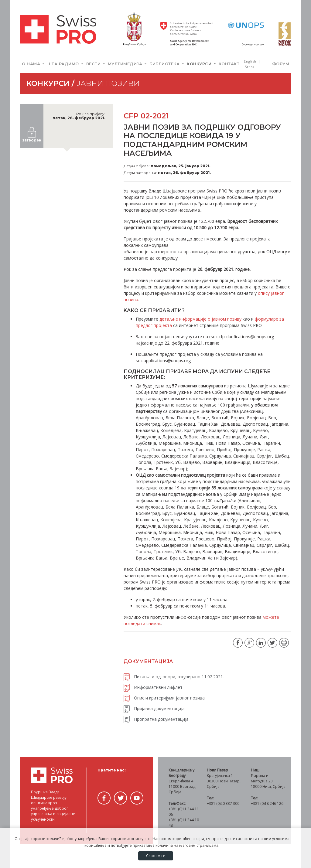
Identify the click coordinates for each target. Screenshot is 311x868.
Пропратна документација (156, 719)
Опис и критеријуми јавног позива (164, 698)
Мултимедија (126, 64)
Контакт (229, 64)
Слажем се (156, 856)
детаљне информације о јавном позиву (200, 319)
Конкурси (200, 64)
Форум (281, 64)
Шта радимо (64, 64)
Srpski (250, 67)
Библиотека (165, 64)
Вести (94, 64)
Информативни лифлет (153, 687)
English (251, 61)
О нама (32, 64)
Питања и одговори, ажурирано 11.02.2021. (174, 677)
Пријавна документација (154, 708)
